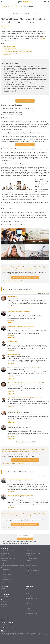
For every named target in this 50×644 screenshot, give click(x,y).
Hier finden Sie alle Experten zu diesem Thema (13, 281)
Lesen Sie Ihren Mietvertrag (9, 46)
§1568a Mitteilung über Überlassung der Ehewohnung (21, 326)
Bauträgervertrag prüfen (6, 556)
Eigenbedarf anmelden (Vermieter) (33, 553)
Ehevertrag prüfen (29, 563)
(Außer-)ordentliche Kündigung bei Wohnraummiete (20, 495)
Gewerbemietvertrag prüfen (7, 580)
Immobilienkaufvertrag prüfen (7, 551)
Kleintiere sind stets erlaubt (9, 48)
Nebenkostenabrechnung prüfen (8, 582)
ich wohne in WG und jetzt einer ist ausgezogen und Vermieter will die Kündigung (28, 383)
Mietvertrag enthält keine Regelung (11, 53)
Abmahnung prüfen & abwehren (32, 571)
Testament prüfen (29, 561)
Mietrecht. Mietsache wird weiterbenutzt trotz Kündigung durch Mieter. (25, 398)
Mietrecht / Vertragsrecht (14, 355)
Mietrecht (17, 6)
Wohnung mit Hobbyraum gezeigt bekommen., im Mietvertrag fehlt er (25, 368)
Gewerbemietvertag (12, 296)
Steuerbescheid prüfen (30, 556)
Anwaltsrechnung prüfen (31, 568)
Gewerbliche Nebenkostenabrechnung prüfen (35, 551)
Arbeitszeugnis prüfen (6, 572)
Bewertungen (4, 591)
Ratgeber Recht (7, 6)
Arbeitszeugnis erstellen (6, 575)
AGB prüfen (4, 563)
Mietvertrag (43, 38)
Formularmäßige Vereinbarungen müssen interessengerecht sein (18, 51)
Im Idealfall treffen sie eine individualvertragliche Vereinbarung (17, 50)
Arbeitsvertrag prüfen (6, 570)
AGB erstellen (4, 561)
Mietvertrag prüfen (5, 577)
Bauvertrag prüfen (5, 553)
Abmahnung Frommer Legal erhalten (34, 573)
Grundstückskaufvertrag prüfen (8, 558)
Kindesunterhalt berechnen (31, 558)
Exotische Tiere (7, 55)
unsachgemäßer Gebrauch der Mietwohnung (19, 311)
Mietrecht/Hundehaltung (13, 411)
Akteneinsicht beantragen (31, 566)
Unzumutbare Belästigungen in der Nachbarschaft (20, 479)
